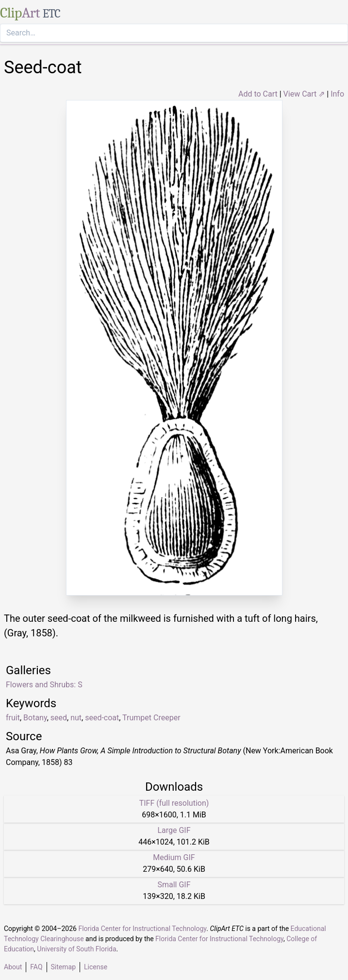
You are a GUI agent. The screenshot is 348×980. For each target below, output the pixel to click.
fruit (13, 718)
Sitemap (63, 967)
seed (59, 718)
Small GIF (174, 885)
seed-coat (102, 718)
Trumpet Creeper (151, 718)
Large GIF (174, 830)
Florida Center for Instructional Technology (142, 929)
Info (337, 94)
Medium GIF (174, 857)
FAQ (36, 967)
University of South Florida (76, 949)
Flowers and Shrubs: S (44, 685)
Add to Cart (258, 94)
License (96, 967)
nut (76, 718)
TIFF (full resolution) (174, 803)
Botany (35, 718)
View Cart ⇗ (304, 94)
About (13, 967)
